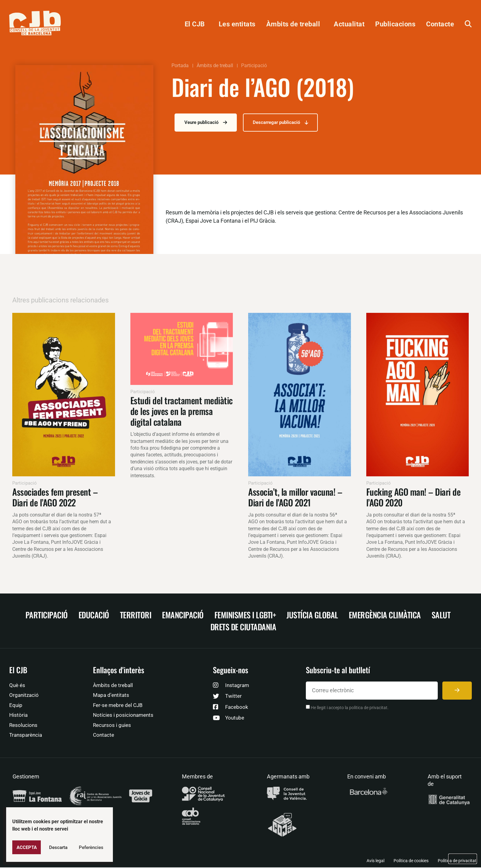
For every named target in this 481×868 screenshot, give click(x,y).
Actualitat (349, 24)
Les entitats (237, 24)
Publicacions (395, 24)
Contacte (440, 24)
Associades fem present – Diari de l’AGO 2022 (55, 497)
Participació (254, 65)
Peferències (91, 847)
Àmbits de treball (295, 24)
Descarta (58, 847)
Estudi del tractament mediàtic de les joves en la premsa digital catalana (182, 411)
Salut (441, 615)
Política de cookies (411, 861)
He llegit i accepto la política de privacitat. (350, 708)
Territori (136, 615)
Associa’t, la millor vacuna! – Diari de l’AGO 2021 (295, 497)
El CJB (196, 24)
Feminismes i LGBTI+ (245, 615)
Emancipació (183, 615)
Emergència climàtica (385, 615)
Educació (94, 615)
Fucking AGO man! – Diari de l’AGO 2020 (414, 497)
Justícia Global (312, 615)
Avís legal (375, 861)
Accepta (27, 847)
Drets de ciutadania (243, 627)
